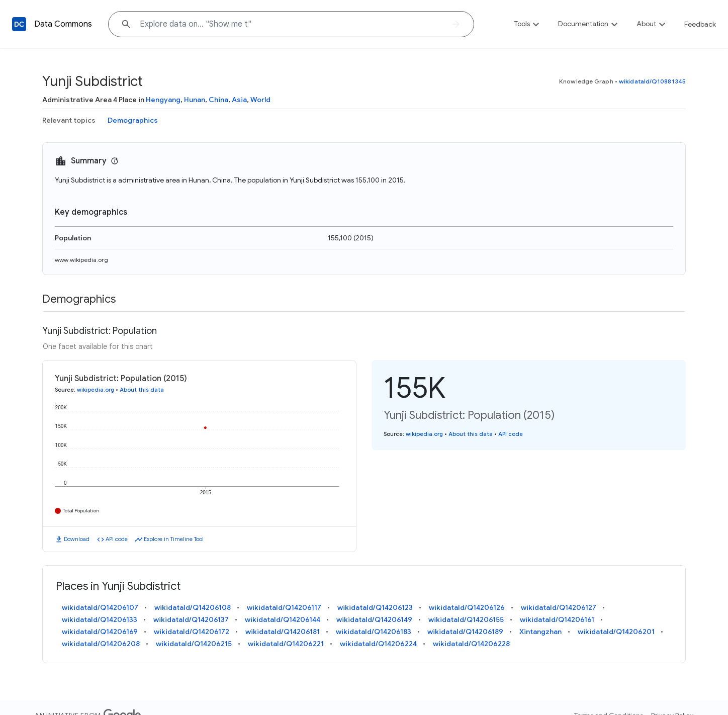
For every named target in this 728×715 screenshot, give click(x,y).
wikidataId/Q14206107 (100, 607)
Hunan (195, 100)
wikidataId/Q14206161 (557, 619)
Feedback (700, 24)
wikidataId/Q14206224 (378, 644)
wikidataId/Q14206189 (465, 632)
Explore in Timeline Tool (174, 539)
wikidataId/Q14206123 (375, 607)
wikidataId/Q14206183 (374, 632)
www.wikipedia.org (81, 260)
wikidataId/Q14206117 (284, 607)
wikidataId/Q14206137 (191, 619)
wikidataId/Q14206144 (283, 619)
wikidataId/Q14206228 (471, 644)
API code (117, 539)
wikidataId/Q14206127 (559, 607)
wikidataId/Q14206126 (467, 607)
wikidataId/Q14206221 (286, 644)
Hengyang (163, 100)
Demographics (133, 120)
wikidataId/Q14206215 (194, 644)
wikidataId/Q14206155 (466, 619)
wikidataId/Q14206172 (192, 632)
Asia (239, 100)
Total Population (81, 511)
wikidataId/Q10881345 (652, 81)
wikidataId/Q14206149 (374, 619)
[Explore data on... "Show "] (291, 24)
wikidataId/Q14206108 (193, 607)
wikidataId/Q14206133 (100, 619)
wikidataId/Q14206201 (616, 632)
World (260, 100)
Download (77, 539)
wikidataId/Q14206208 (101, 644)
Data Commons (63, 24)
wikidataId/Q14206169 (100, 632)
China (218, 100)
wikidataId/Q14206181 (283, 632)
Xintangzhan (540, 632)
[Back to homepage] (19, 24)
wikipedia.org (96, 390)
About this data (142, 390)
